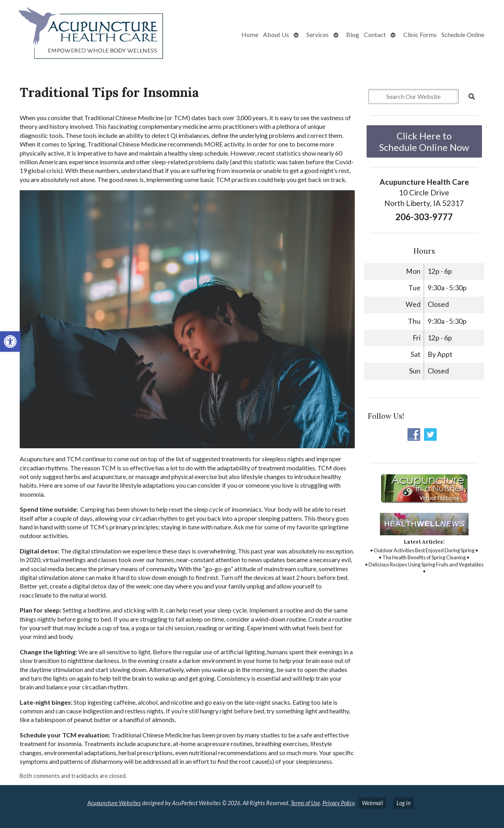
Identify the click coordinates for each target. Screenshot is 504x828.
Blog (353, 34)
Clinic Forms (420, 34)
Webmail (372, 803)
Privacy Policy (338, 803)
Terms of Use (305, 803)
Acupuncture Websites (114, 803)
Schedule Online (463, 34)
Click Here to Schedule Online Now (424, 141)
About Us (276, 34)
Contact (375, 34)
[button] (10, 342)
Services (318, 34)
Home (250, 34)
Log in (404, 803)
